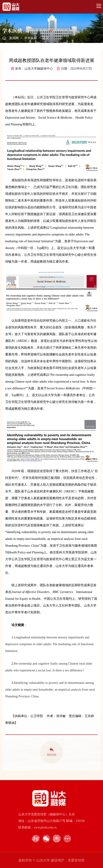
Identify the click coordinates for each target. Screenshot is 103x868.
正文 (46, 38)
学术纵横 (31, 38)
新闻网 (14, 38)
